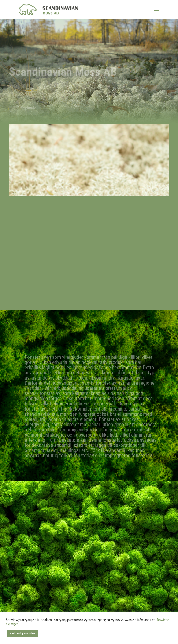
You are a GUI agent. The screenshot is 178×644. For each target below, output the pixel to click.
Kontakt (80, 106)
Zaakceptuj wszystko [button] (22, 633)
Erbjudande (27, 108)
